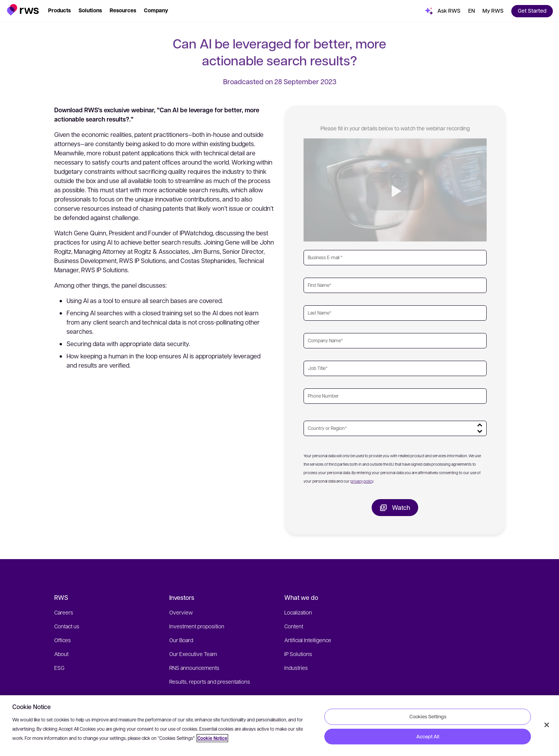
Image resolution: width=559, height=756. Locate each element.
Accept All (428, 736)
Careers (64, 612)
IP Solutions (298, 654)
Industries (296, 668)
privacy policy (362, 481)
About (61, 654)
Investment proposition (197, 626)
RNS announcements (194, 668)
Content (294, 626)
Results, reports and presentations (210, 681)
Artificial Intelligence (308, 640)
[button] (23, 10)
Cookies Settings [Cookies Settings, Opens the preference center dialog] (428, 716)
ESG (59, 668)
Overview (181, 612)
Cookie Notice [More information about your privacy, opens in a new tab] (212, 738)
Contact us (67, 626)
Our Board (181, 640)
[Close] (547, 725)
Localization (298, 612)
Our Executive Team (193, 654)
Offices (63, 640)
